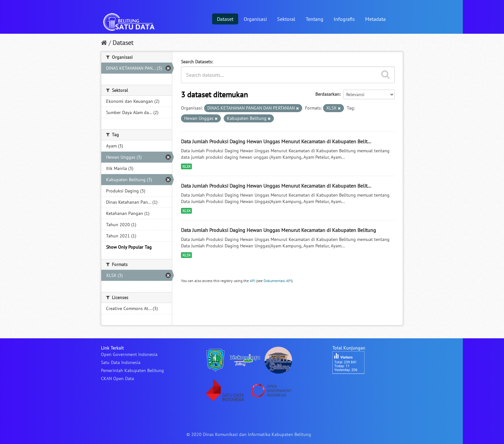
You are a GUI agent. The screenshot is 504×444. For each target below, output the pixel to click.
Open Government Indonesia (129, 354)
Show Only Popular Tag (129, 247)
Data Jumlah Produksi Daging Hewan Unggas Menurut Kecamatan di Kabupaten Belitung (279, 230)
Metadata (375, 19)
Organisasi (255, 19)
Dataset (225, 19)
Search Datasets (196, 62)
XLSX (186, 166)
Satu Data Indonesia (121, 362)
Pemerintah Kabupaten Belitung (132, 370)
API (252, 281)
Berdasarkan (327, 94)
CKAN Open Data (117, 378)
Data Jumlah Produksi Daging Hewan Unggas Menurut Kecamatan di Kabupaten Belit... (276, 141)
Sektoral (286, 19)
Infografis (344, 19)
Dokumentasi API (278, 281)
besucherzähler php (352, 385)
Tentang (315, 19)
